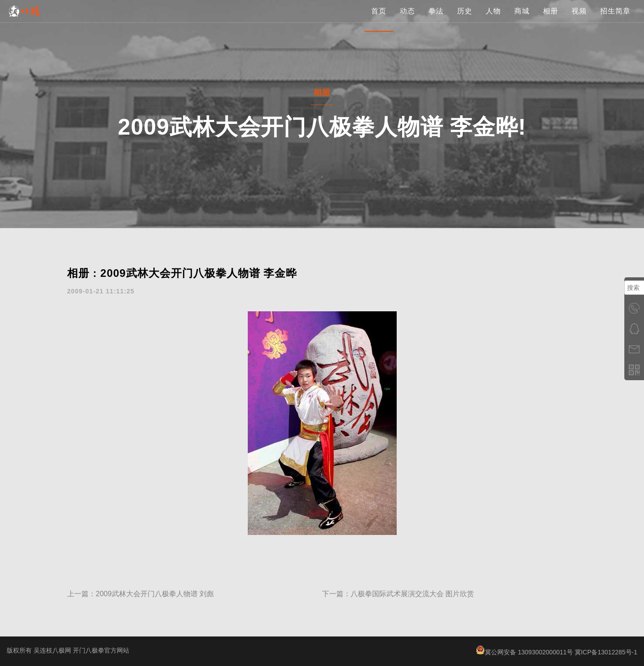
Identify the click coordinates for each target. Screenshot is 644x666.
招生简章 (615, 20)
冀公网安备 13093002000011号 (524, 652)
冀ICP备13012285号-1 (606, 652)
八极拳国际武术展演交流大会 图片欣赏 (412, 594)
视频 (579, 20)
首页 (379, 20)
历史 (465, 20)
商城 (522, 20)
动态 (407, 20)
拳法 (436, 20)
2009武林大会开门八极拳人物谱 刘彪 (155, 594)
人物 (493, 20)
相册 (551, 20)
